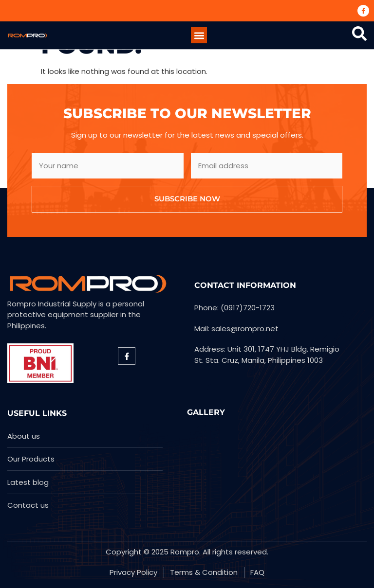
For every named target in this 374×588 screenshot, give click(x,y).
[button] (199, 35)
